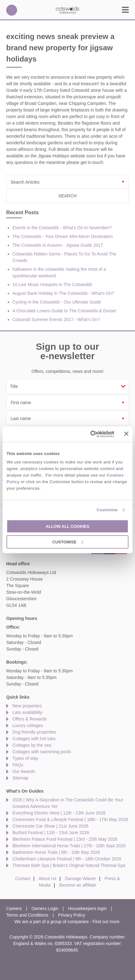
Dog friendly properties (34, 732)
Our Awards (24, 771)
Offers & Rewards (30, 719)
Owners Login (45, 908)
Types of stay (25, 758)
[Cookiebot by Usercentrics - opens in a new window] (87, 434)
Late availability (27, 712)
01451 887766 (12, 10)
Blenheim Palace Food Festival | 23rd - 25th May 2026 (65, 839)
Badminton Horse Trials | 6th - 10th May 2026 (56, 852)
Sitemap (20, 778)
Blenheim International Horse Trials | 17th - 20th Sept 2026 (69, 846)
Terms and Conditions (27, 915)
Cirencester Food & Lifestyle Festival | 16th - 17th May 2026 (70, 819)
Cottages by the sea (32, 745)
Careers (14, 908)
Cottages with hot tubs (34, 739)
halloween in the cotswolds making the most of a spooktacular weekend (59, 272)
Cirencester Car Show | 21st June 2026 (50, 826)
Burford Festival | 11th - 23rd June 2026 (51, 833)
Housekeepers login (87, 908)
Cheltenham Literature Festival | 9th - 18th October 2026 (67, 859)
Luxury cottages (28, 725)
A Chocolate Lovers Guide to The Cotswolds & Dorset (64, 311)
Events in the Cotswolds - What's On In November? (62, 228)
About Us (48, 879)
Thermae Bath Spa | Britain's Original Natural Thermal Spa (69, 865)
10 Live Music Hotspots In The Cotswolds (52, 285)
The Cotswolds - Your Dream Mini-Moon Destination (63, 236)
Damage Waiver (81, 879)
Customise (107, 510)
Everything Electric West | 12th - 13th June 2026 (59, 813)
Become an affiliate (78, 885)
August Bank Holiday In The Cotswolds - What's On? (63, 293)
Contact (23, 879)
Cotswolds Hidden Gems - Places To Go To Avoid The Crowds (64, 257)
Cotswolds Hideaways (67, 10)
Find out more (106, 922)
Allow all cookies (68, 526)
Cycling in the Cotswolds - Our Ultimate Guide (57, 302)
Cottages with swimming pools (42, 752)
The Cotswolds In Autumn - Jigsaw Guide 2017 (58, 245)
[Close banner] (126, 434)
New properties (27, 706)
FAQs (18, 765)
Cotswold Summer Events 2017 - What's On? (56, 319)
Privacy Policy (72, 915)
